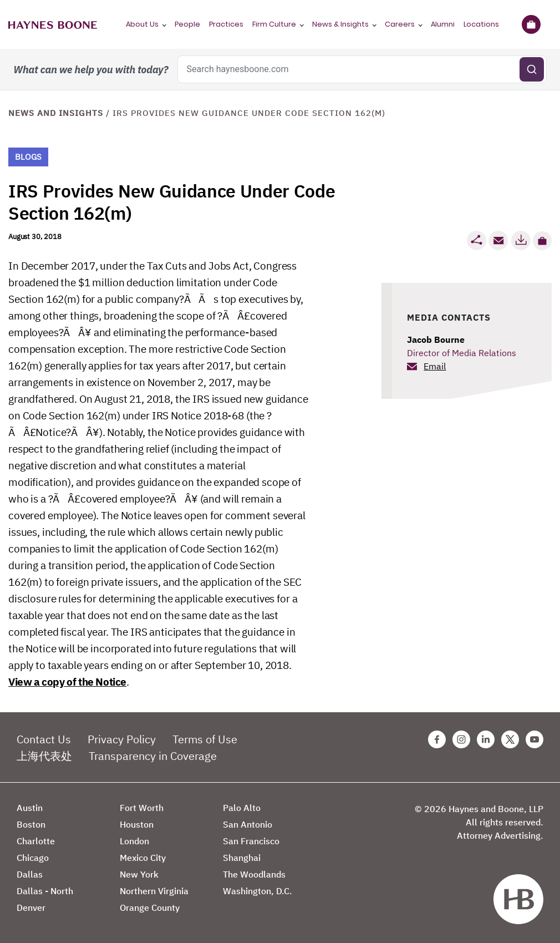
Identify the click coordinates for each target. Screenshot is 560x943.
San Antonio (248, 824)
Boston (31, 824)
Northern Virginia (154, 891)
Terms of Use (205, 739)
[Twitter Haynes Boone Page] (510, 739)
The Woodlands (254, 874)
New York (139, 874)
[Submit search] (532, 69)
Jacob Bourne (436, 339)
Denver (31, 907)
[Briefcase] (531, 24)
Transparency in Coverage (153, 756)
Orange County (150, 907)
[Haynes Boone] (53, 24)
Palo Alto (242, 808)
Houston (137, 824)
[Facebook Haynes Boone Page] (437, 739)
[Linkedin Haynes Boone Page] (486, 739)
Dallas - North (45, 891)
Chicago (33, 858)
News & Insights (340, 24)
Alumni (443, 24)
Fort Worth (142, 808)
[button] (542, 241)
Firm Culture (274, 24)
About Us (142, 24)
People (187, 24)
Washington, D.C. (258, 891)
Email (435, 366)
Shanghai (242, 858)
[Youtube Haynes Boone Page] (534, 739)
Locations (481, 24)
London (134, 841)
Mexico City (143, 858)
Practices (226, 24)
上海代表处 (44, 756)
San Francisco (251, 841)
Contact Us (44, 739)
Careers (400, 24)
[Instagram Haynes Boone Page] (461, 739)
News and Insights (56, 113)
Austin (30, 808)
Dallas (30, 874)
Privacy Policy (122, 739)
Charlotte (36, 841)
